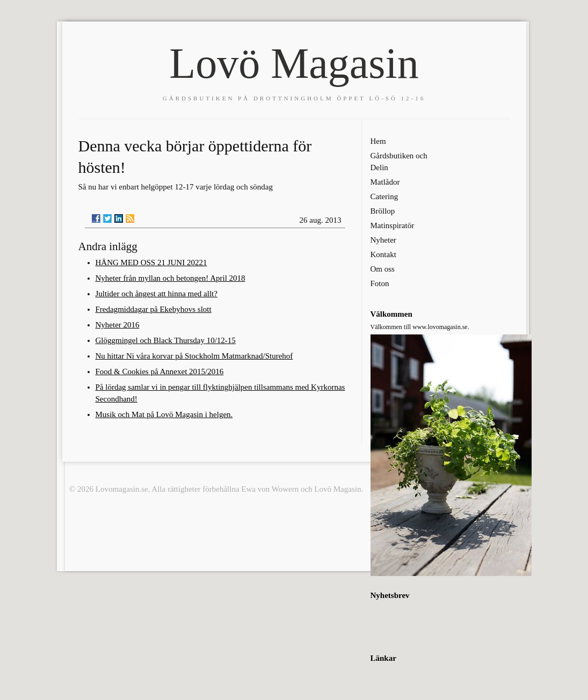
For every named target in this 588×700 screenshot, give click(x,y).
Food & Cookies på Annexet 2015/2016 (160, 371)
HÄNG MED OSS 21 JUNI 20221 (151, 262)
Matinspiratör (393, 225)
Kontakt (383, 254)
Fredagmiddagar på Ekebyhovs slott (154, 309)
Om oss (383, 269)
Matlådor (385, 182)
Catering (384, 196)
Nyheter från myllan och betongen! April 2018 (170, 278)
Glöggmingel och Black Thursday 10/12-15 (166, 340)
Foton (380, 283)
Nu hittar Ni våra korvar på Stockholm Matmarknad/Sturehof (194, 356)
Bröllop (383, 211)
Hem (378, 141)
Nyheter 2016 (118, 325)
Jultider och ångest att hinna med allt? (157, 294)
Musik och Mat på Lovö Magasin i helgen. (164, 414)
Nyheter (383, 240)
